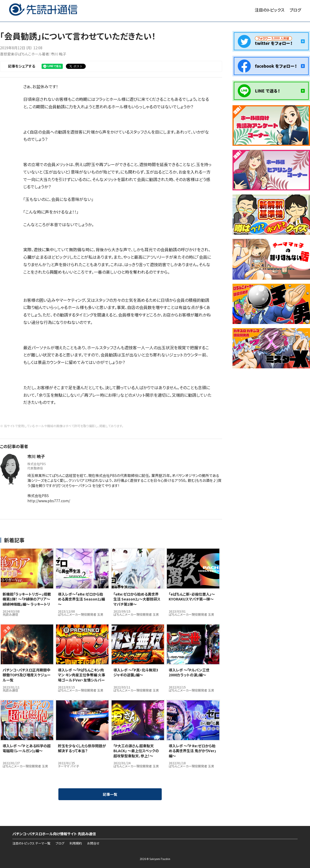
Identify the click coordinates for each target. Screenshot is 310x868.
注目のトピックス (270, 10)
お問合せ (93, 843)
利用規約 (76, 843)
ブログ (295, 10)
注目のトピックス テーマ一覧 (31, 843)
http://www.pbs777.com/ (49, 501)
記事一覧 (110, 794)
